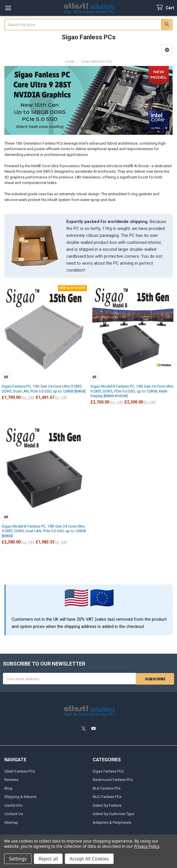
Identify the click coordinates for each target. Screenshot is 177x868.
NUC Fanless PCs (107, 796)
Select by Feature (107, 805)
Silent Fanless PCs (20, 771)
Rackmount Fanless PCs (113, 779)
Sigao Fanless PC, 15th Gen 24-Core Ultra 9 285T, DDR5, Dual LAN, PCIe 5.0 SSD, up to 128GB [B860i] (44, 389)
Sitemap (11, 822)
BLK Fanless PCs (107, 788)
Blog (8, 788)
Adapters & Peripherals (112, 822)
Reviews (11, 779)
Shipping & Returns (20, 796)
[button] (167, 50)
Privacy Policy (146, 846)
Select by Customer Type (113, 813)
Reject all (48, 859)
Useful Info (14, 805)
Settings (18, 859)
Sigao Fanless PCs (108, 771)
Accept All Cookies (89, 859)
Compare (6, 377)
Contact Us (14, 813)
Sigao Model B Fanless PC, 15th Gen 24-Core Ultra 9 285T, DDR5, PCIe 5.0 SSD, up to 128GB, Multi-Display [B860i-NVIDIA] (132, 391)
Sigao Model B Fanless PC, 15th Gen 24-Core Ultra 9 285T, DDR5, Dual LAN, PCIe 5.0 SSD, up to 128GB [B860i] (44, 531)
